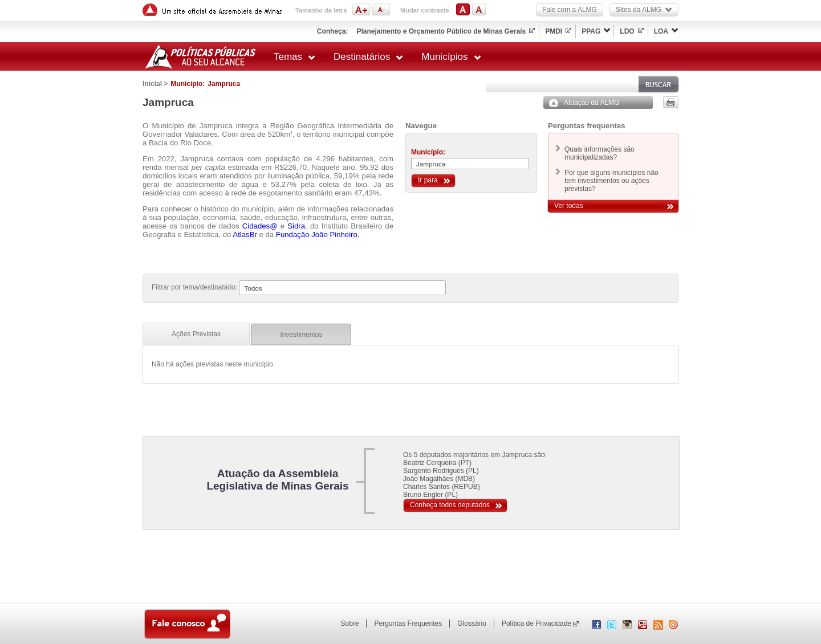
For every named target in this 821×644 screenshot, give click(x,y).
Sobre (349, 623)
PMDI (554, 31)
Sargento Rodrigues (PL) (441, 471)
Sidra (296, 226)
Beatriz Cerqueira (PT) (437, 463)
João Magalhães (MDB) (439, 479)
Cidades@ (260, 226)
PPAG (591, 31)
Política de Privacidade (537, 623)
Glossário (472, 623)
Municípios (451, 57)
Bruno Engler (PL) (430, 495)
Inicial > (155, 84)
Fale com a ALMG (570, 10)
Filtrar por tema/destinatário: (194, 287)
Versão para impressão (671, 103)
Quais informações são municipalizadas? (600, 153)
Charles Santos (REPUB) (442, 487)
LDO (627, 31)
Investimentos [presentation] (301, 335)
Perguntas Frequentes (408, 623)
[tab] (196, 334)
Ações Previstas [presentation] (196, 334)
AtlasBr (245, 235)
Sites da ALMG (644, 10)
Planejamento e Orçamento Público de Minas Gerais (441, 31)
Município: (428, 152)
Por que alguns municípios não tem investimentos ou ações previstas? (611, 181)
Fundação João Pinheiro (317, 235)
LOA (661, 31)
